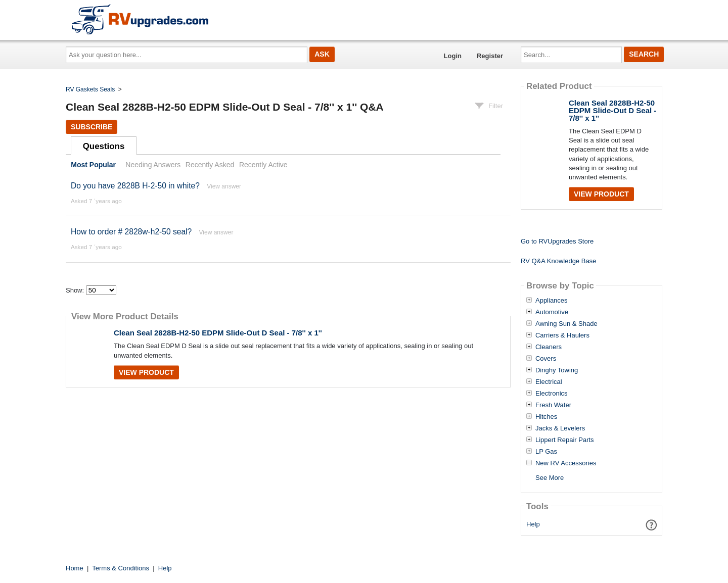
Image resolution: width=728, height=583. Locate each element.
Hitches (546, 417)
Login (453, 56)
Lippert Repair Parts (565, 440)
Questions (104, 146)
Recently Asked (210, 165)
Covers (546, 359)
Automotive (552, 312)
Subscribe (92, 127)
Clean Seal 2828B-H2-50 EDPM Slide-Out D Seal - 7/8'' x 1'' (218, 333)
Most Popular (93, 165)
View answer (224, 186)
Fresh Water (553, 405)
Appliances (552, 301)
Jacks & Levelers (560, 428)
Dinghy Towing (557, 370)
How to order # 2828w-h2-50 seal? (132, 232)
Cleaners (549, 347)
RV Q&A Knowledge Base (558, 261)
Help (533, 524)
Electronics (552, 394)
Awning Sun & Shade (566, 324)
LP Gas (546, 452)
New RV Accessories (566, 463)
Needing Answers (153, 165)
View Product (146, 372)
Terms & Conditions (121, 568)
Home (75, 568)
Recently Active (263, 165)
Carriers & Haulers (562, 335)
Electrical (549, 382)
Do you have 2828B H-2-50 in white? (135, 186)
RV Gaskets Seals (90, 89)
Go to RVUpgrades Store (557, 241)
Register (490, 56)
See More (550, 478)
